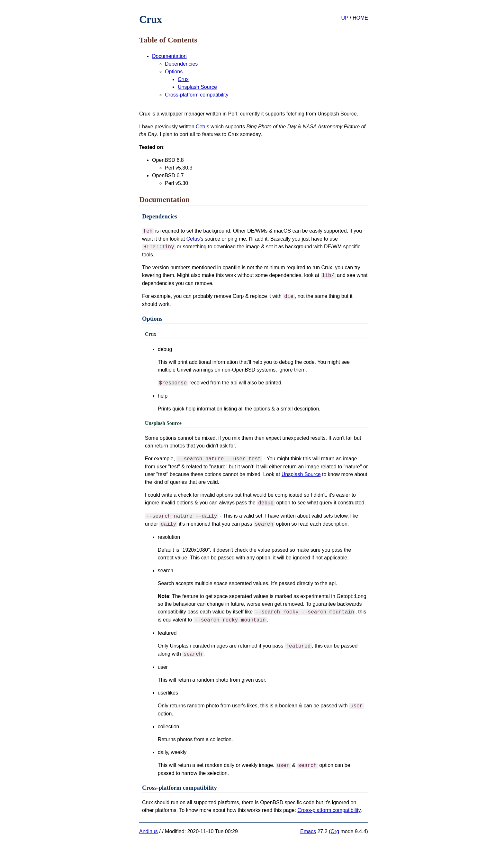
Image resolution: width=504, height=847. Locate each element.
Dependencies (181, 64)
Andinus (148, 831)
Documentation (169, 56)
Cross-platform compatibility (197, 95)
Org (335, 831)
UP (345, 18)
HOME (360, 18)
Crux (183, 79)
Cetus (203, 127)
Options (174, 72)
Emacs (308, 831)
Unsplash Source (197, 87)
